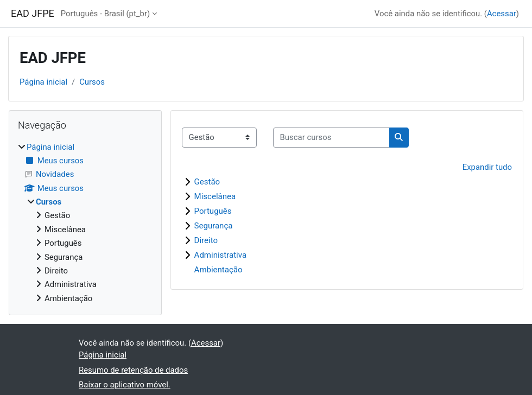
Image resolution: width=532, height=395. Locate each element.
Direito (206, 240)
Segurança (214, 226)
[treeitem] (85, 223)
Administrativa (220, 255)
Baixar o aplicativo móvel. (125, 385)
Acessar (502, 14)
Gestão (207, 182)
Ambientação (218, 270)
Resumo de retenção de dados (133, 370)
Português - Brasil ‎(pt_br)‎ (105, 14)
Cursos (92, 82)
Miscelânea (215, 196)
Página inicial (43, 82)
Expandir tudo (487, 167)
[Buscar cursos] (331, 137)
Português (213, 211)
